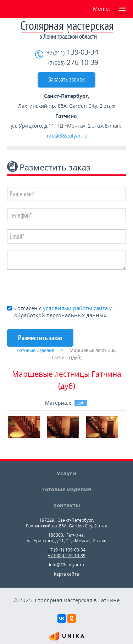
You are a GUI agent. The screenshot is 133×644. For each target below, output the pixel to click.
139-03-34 (73, 52)
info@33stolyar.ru (66, 136)
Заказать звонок (66, 79)
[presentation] (61, 287)
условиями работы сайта (75, 308)
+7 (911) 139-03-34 (67, 550)
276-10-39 (73, 63)
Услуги (66, 473)
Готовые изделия (67, 489)
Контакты (67, 505)
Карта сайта (66, 574)
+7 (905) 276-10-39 (67, 556)
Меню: (101, 9)
